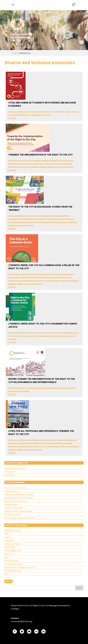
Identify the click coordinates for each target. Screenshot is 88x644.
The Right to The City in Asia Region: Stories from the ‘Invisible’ (40, 208)
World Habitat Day (13, 571)
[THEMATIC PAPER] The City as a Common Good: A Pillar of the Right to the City (44, 267)
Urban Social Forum (13, 564)
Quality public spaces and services (57, 167)
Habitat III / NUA (50, 112)
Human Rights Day (13, 551)
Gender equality (43, 164)
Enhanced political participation (58, 161)
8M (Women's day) (13, 531)
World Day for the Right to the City (35, 115)
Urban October (11, 561)
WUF (6, 574)
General (13, 216)
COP (6, 534)
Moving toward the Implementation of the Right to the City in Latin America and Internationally (42, 380)
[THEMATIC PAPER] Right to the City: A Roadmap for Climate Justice (43, 325)
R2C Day (8, 554)
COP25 (7, 537)
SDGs (7, 557)
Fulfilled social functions (22, 164)
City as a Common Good (21, 440)
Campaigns (15, 274)
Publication (10, 472)
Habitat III (9, 541)
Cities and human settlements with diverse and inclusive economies (42, 104)
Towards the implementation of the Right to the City (40, 155)
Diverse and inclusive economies (25, 112)
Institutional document (15, 468)
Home (15, 53)
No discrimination (60, 222)
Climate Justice (11, 491)
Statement (9, 475)
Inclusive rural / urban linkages (24, 167)
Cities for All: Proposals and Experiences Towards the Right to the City (41, 433)
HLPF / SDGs (65, 112)
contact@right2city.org (22, 621)
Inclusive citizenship (62, 164)
